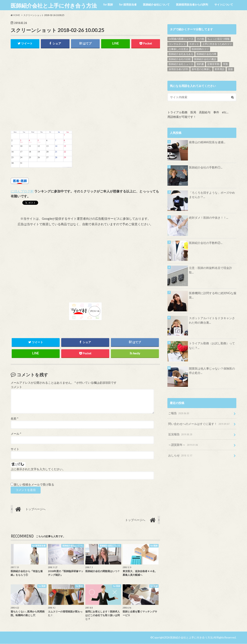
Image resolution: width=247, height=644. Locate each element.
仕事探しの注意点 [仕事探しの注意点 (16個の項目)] (178, 49)
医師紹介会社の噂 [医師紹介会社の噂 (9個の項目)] (206, 54)
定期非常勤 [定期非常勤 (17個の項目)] (213, 64)
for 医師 (108, 5)
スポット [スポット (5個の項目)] (194, 44)
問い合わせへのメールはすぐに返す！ (199, 424)
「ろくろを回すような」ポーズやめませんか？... (212, 195)
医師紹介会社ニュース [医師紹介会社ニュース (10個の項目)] (181, 64)
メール (16, 434)
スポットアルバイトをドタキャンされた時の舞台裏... (212, 320)
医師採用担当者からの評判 (192, 5)
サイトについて (224, 5)
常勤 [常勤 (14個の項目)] (225, 64)
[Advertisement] (85, 94)
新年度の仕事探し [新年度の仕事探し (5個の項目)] (201, 69)
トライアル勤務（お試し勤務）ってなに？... (212, 345)
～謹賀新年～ (184, 445)
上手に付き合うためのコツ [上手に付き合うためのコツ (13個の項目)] (217, 44)
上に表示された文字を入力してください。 (38, 469)
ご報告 (179, 413)
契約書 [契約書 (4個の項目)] (200, 64)
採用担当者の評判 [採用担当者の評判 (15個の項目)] (178, 69)
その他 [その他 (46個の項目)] (200, 39)
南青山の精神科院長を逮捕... (207, 142)
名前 (14, 419)
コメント (16, 387)
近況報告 (181, 434)
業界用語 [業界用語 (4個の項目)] (220, 69)
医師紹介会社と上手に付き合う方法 (54, 6)
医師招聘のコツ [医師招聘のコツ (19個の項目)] (200, 49)
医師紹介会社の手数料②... (206, 243)
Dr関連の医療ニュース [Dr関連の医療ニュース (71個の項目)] (181, 39)
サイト (15, 449)
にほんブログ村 (22, 191)
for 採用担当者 (128, 5)
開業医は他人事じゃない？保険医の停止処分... (212, 371)
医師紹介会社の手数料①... (206, 167)
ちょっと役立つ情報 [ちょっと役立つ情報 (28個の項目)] (218, 39)
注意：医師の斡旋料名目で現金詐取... (210, 270)
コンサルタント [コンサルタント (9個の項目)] (177, 44)
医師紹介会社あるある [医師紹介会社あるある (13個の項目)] (181, 54)
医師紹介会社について (156, 5)
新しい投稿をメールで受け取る (34, 485)
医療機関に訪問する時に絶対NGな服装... (213, 295)
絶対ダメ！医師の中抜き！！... (209, 218)
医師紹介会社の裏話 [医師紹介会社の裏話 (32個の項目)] (205, 59)
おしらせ (181, 456)
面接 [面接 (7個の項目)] (230, 69)
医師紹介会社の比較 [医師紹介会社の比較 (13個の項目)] (180, 59)
